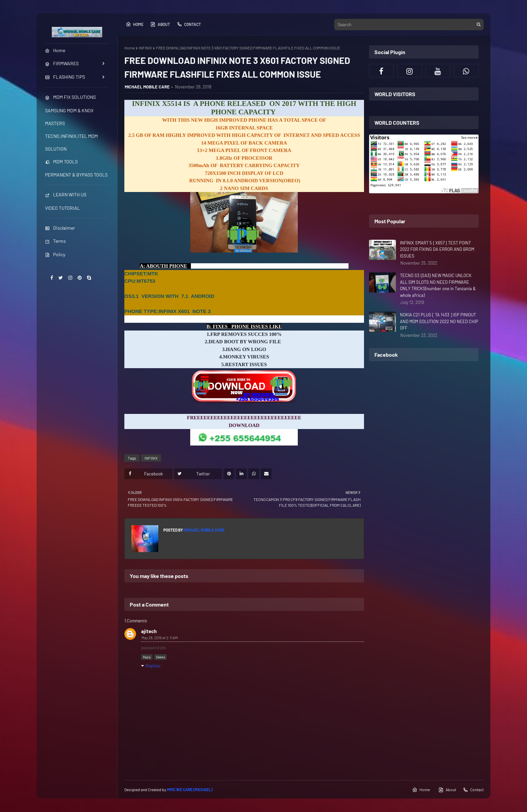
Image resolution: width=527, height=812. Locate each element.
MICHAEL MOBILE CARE (147, 87)
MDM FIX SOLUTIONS (70, 97)
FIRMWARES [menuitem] (62, 63)
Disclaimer (60, 228)
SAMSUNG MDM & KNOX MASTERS (69, 117)
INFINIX (145, 48)
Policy (55, 254)
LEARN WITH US (66, 195)
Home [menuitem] (55, 50)
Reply (147, 657)
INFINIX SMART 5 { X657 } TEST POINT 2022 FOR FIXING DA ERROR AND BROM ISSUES (437, 249)
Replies (153, 666)
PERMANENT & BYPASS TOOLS (76, 175)
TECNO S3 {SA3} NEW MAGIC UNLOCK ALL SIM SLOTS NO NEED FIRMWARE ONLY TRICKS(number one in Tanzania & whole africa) (438, 285)
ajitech (149, 631)
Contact (189, 24)
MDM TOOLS (61, 162)
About (160, 24)
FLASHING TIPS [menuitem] (65, 77)
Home (135, 24)
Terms (55, 241)
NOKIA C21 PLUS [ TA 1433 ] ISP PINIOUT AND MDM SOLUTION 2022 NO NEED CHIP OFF (439, 321)
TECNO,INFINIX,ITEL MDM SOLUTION (71, 142)
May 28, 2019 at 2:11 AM (160, 638)
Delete (160, 657)
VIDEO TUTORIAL (63, 208)
